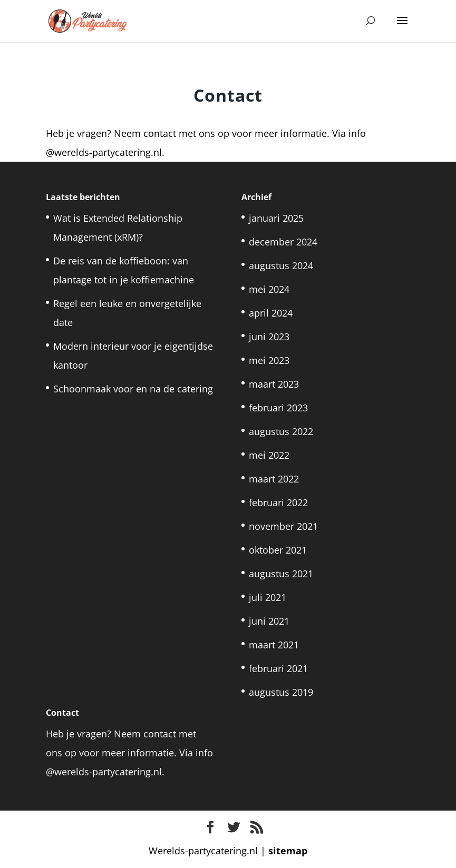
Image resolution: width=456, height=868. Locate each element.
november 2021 (283, 526)
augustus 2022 (281, 431)
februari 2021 (278, 668)
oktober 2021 (278, 550)
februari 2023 (278, 408)
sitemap (288, 851)
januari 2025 (276, 218)
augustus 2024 (281, 265)
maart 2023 (274, 384)
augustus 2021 (281, 574)
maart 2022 (274, 479)
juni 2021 (269, 621)
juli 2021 (268, 597)
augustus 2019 (281, 692)
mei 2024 (269, 289)
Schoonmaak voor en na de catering (133, 389)
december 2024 (283, 242)
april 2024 (271, 313)
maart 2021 (274, 645)
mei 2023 (269, 360)
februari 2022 (278, 502)
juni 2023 (269, 337)
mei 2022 (269, 455)
